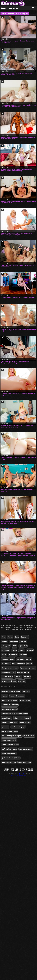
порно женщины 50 (9, 740)
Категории (15, 769)
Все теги (22, 681)
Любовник (6, 650)
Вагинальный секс (9, 681)
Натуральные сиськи (10, 668)
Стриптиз (25, 637)
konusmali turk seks (17, 696)
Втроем (4, 641)
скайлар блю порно (9, 749)
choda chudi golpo (18, 727)
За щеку (30, 650)
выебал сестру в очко (10, 745)
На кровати (13, 655)
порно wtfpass (25, 722)
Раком (14, 650)
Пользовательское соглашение (22, 771)
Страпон (18, 677)
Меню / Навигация (9, 8)
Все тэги (7, 771)
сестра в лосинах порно (11, 692)
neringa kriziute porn (9, 722)
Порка (4, 655)
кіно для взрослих (9, 762)
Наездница (6, 664)
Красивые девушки (28, 668)
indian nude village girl (22, 718)
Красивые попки (8, 659)
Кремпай (27, 677)
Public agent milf (24, 762)
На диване (14, 641)
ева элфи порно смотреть (12, 736)
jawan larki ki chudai (9, 709)
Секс (3, 637)
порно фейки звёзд (9, 753)
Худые (30, 664)
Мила (15, 646)
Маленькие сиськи (24, 659)
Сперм (10, 637)
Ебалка (7, 769)
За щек (22, 650)
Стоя (17, 637)
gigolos (4, 696)
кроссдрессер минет (10, 700)
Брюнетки (23, 646)
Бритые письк (7, 677)
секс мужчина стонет (10, 731)
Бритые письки (23, 672)
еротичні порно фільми (11, 758)
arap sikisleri (6, 718)
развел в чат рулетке (10, 705)
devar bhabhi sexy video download (15, 714)
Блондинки (6, 646)
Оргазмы (23, 655)
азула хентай (25, 700)
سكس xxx (5, 727)
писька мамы (29, 736)
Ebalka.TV (20, 773)
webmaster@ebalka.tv (18, 775)
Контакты (23, 769)
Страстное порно (8, 672)
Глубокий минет (19, 664)
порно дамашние (26, 749)
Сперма (23, 641)
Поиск (30, 769)
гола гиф (26, 692)
